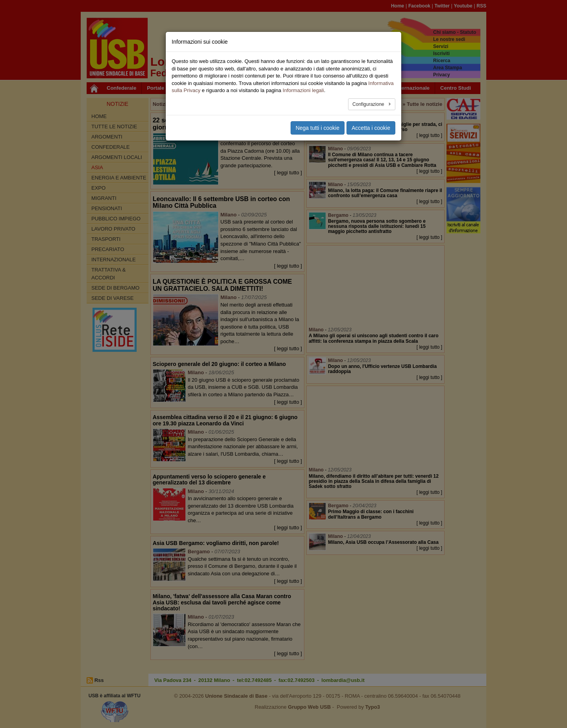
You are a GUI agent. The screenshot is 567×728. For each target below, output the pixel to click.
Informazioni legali (303, 90)
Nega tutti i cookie (318, 128)
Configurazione (369, 104)
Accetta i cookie (371, 128)
